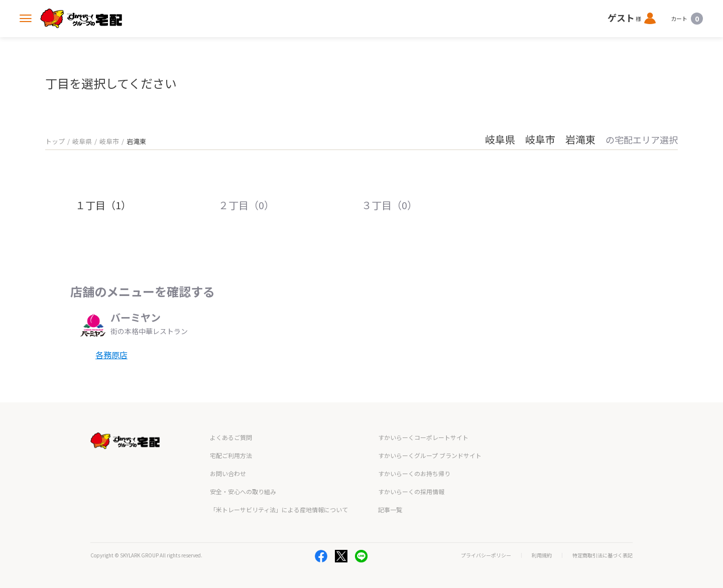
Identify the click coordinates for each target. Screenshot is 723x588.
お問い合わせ (228, 473)
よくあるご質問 (231, 437)
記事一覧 (390, 509)
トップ (55, 141)
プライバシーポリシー (486, 555)
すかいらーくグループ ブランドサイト (430, 455)
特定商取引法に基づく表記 (602, 555)
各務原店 (111, 355)
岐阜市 (109, 141)
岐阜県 (82, 141)
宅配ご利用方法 (231, 455)
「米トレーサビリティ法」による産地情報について (279, 509)
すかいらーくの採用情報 (411, 491)
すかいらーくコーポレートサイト (423, 437)
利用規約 (542, 555)
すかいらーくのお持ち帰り (414, 473)
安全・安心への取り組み (243, 491)
